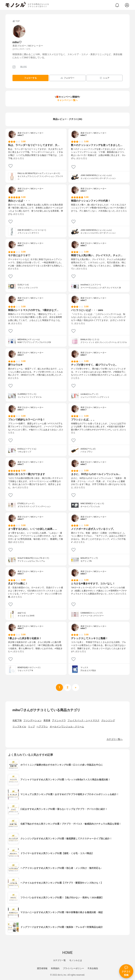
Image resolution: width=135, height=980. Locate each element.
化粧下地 (17, 720)
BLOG (24, 67)
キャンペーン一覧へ (67, 100)
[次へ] (67, 687)
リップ (31, 727)
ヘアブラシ (42, 727)
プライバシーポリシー (73, 968)
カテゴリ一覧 (59, 960)
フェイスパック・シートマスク (83, 720)
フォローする (30, 78)
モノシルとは (76, 960)
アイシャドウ (59, 720)
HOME (67, 953)
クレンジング (108, 720)
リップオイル (19, 727)
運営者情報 (42, 968)
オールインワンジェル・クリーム (67, 727)
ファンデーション (33, 720)
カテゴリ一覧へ (115, 739)
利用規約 (55, 968)
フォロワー (67, 78)
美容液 (47, 720)
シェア (105, 78)
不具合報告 (93, 968)
